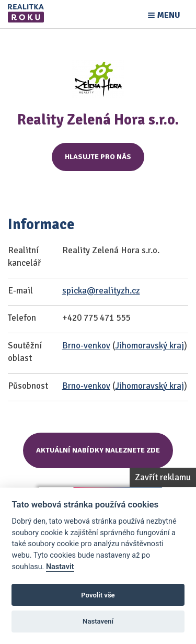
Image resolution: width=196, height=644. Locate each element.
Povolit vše (98, 595)
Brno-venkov (86, 346)
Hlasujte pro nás (98, 157)
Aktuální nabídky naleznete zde (98, 450)
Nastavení (98, 621)
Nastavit (60, 567)
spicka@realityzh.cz (101, 291)
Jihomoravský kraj (150, 346)
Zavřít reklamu (163, 477)
